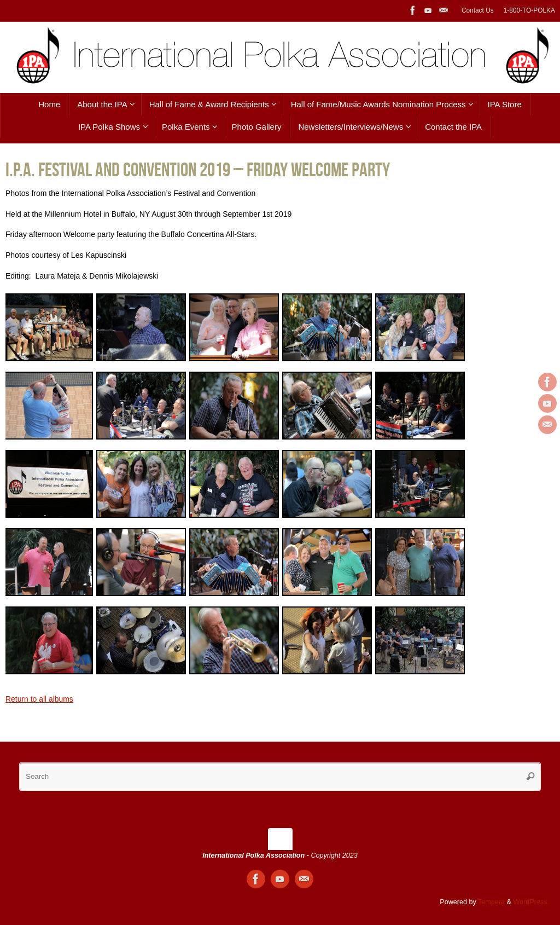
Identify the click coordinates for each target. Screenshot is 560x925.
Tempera (491, 902)
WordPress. (531, 902)
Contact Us (478, 10)
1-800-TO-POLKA (529, 10)
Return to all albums (40, 699)
